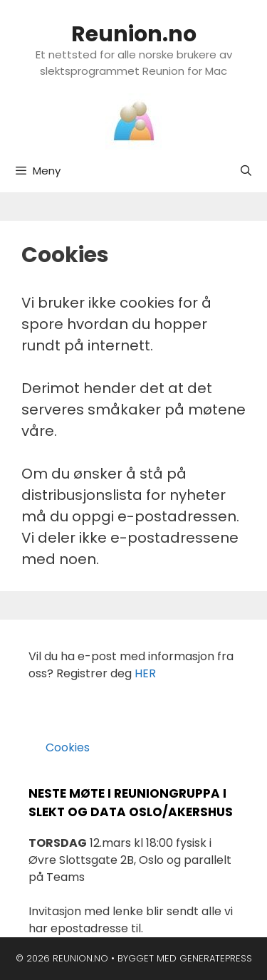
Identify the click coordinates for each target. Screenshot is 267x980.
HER (145, 673)
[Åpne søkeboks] (246, 171)
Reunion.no (134, 34)
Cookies (59, 747)
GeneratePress (216, 958)
